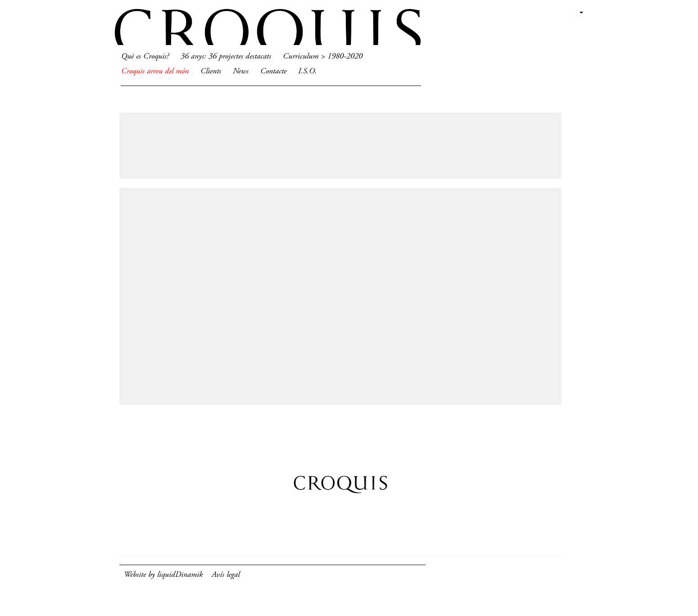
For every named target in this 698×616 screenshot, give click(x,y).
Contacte (273, 72)
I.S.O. (308, 72)
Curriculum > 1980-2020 (323, 57)
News (241, 72)
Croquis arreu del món (155, 72)
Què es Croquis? (145, 57)
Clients (211, 72)
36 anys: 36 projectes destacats (226, 57)
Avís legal (226, 575)
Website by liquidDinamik (163, 575)
